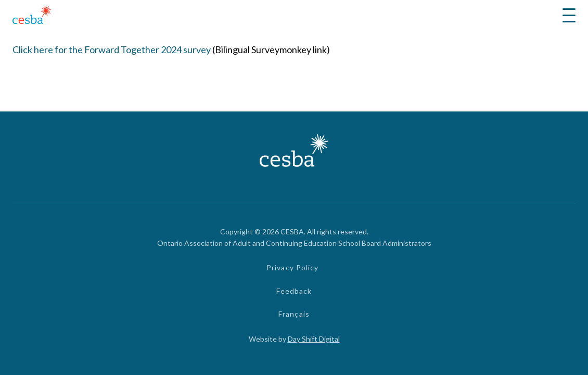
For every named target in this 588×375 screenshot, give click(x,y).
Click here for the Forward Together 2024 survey (112, 49)
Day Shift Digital (314, 339)
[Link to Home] (32, 16)
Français (294, 314)
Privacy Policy (293, 267)
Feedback (294, 291)
